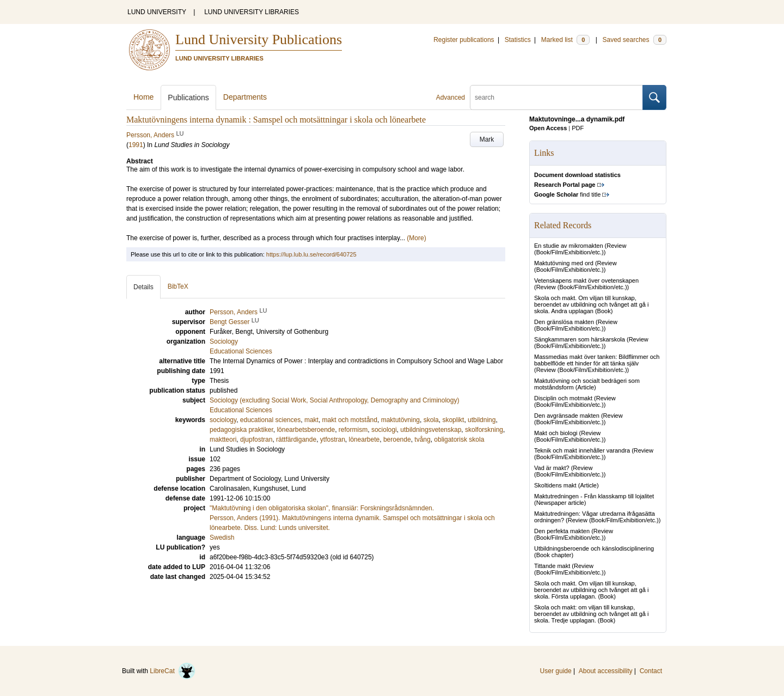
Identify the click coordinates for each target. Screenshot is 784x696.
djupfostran (256, 439)
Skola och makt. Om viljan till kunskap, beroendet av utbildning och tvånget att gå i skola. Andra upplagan (591, 304)
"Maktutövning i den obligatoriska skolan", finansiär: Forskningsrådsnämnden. (322, 508)
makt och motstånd (350, 420)
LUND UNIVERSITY (157, 12)
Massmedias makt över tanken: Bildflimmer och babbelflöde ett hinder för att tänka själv (597, 360)
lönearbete (365, 439)
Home (143, 97)
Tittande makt (552, 566)
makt (311, 420)
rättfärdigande (296, 439)
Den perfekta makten (562, 531)
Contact (651, 671)
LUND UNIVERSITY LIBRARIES (252, 12)
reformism (353, 430)
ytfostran (333, 439)
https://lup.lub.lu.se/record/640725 (311, 254)
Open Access (548, 128)
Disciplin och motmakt (563, 398)
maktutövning (400, 420)
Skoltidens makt (555, 485)
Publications (188, 97)
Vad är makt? (552, 468)
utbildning (482, 420)
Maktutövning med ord (564, 263)
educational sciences (270, 420)
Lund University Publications (259, 39)
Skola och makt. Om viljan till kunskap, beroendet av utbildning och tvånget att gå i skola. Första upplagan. (591, 590)
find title (567, 194)
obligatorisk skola (459, 439)
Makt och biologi (556, 433)
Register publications (464, 40)
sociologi (384, 430)
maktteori (223, 439)
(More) (416, 238)
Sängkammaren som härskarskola (580, 339)
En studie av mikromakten (569, 246)
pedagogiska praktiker (241, 430)
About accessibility (606, 671)
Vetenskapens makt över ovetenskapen (586, 280)
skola (431, 420)
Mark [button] (487, 139)
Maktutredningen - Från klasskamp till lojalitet (594, 496)
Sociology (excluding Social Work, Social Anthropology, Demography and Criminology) (334, 400)
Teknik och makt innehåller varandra (582, 450)
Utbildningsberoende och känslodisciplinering (594, 548)
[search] (556, 97)
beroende (397, 439)
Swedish (222, 538)
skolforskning (484, 430)
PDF (578, 128)
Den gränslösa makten (564, 322)
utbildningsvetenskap (431, 430)
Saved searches (634, 40)
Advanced (451, 97)
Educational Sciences (241, 410)
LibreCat (173, 671)
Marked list (565, 40)
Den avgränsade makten (567, 416)
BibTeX (178, 286)
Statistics (518, 40)
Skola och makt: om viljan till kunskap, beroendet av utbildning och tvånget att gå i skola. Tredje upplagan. (591, 614)
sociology (223, 420)
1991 (136, 145)
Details (143, 287)
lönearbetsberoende (306, 430)
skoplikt (453, 420)
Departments (245, 97)
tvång (422, 439)
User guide (556, 671)
